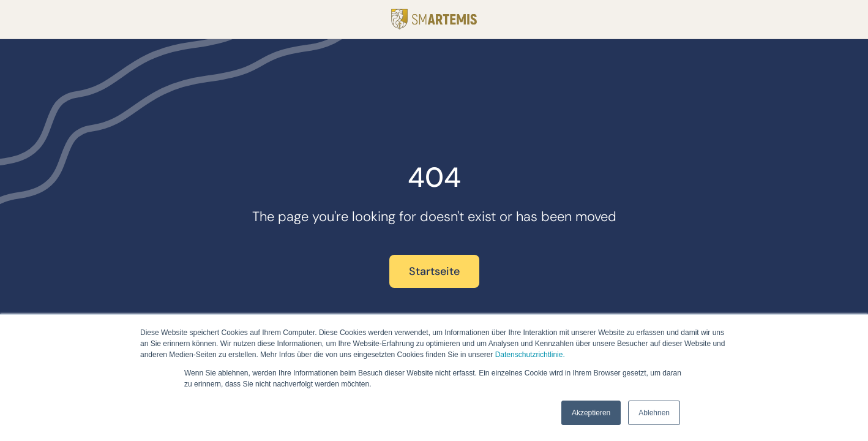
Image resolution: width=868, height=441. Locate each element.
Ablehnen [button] (654, 413)
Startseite (434, 271)
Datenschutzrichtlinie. (530, 355)
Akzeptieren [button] (591, 413)
